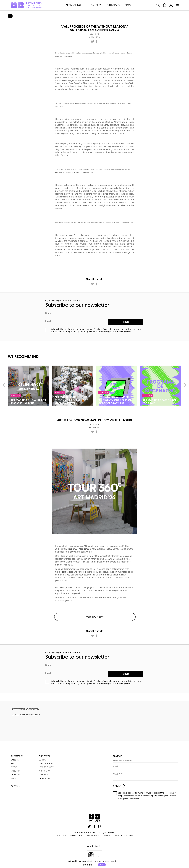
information (17, 756)
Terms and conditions (124, 835)
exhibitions (113, 5)
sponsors (16, 775)
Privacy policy (76, 835)
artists (14, 764)
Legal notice (61, 835)
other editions (46, 764)
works (14, 767)
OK (102, 865)
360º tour (43, 775)
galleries (96, 5)
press (13, 779)
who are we (44, 756)
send (126, 322)
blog (128, 5)
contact (43, 760)
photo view (44, 771)
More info (88, 865)
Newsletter (44, 779)
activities (15, 771)
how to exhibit (46, 767)
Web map (107, 835)
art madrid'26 (74, 5)
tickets (16, 786)
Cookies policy (92, 835)
